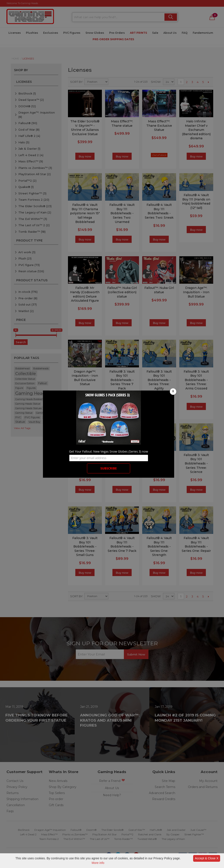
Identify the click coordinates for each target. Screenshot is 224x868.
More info (98, 863)
